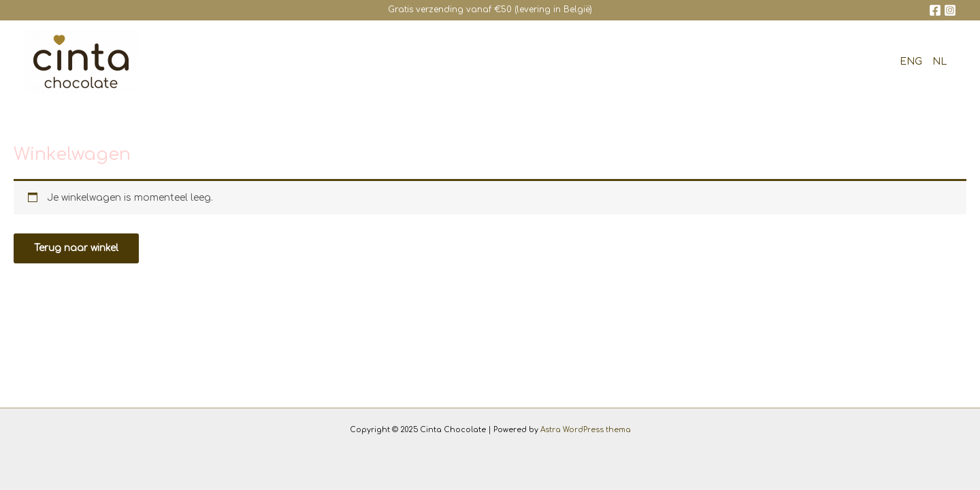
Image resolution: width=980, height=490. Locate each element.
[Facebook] (935, 10)
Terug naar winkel (76, 248)
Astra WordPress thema (586, 430)
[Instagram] (950, 10)
